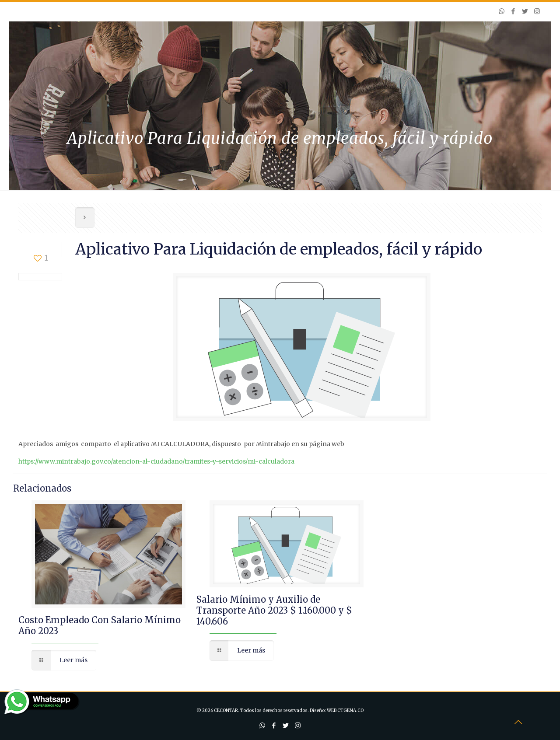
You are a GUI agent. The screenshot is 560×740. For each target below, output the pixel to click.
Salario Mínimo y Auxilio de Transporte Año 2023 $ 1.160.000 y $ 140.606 (274, 610)
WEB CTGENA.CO (345, 710)
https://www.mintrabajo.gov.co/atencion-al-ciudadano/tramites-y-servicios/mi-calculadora (156, 461)
